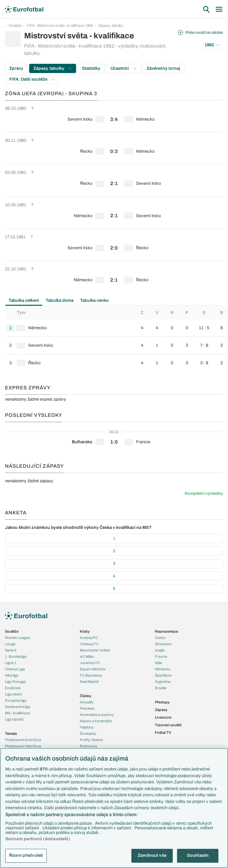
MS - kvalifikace (18, 713)
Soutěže (15, 25)
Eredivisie (13, 688)
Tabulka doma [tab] (60, 300)
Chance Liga (15, 669)
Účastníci (123, 68)
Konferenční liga (18, 707)
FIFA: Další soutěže (32, 79)
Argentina (163, 682)
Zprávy (16, 68)
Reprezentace (166, 631)
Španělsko (163, 675)
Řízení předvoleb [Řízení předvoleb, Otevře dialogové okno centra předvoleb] (26, 855)
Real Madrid (89, 682)
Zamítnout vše (152, 855)
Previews (87, 708)
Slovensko (163, 644)
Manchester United (95, 650)
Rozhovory (89, 746)
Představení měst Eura (23, 746)
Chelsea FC (89, 644)
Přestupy (162, 702)
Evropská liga (16, 700)
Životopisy (88, 733)
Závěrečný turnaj (163, 68)
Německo (163, 669)
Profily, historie (91, 740)
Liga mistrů (14, 694)
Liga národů (14, 719)
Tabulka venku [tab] (94, 300)
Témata (11, 733)
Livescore (163, 717)
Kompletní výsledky (204, 493)
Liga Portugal (15, 682)
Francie (161, 656)
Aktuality (87, 702)
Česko (160, 638)
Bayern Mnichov (93, 669)
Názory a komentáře (96, 721)
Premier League (18, 638)
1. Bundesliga (16, 656)
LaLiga (10, 644)
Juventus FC (90, 663)
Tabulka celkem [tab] (24, 300)
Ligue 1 (11, 663)
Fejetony (87, 727)
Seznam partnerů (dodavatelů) (38, 839)
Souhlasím (198, 855)
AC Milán (87, 656)
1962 (212, 45)
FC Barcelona (91, 675)
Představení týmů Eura (23, 740)
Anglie (160, 650)
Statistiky (91, 68)
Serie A (11, 650)
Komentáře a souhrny (97, 715)
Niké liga (12, 675)
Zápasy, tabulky (111, 25)
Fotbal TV (163, 732)
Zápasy (161, 710)
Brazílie (161, 688)
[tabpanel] (114, 339)
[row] (114, 116)
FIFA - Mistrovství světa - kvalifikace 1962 (60, 25)
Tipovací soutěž (168, 725)
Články (86, 696)
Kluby (85, 631)
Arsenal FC (89, 638)
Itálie (159, 663)
